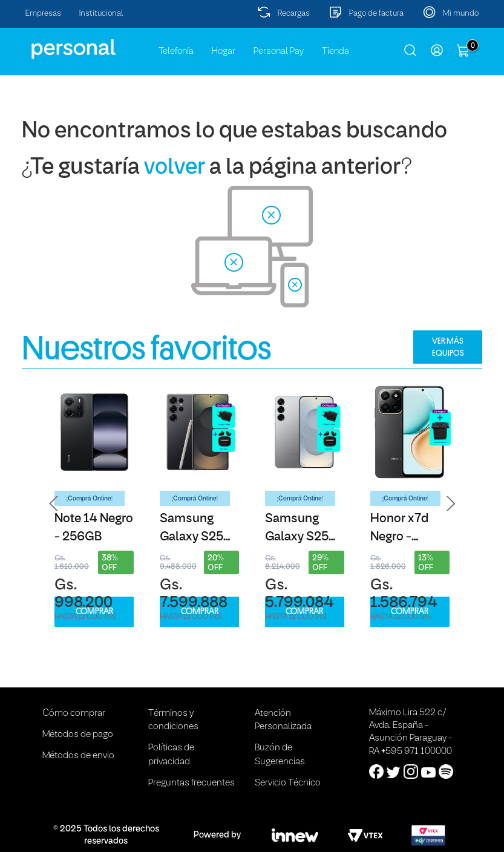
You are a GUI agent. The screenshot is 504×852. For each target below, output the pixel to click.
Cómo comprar (74, 713)
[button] (54, 503)
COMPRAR (94, 611)
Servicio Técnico (288, 783)
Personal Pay (279, 51)
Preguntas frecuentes (191, 783)
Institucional (101, 14)
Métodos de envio (78, 756)
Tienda (335, 51)
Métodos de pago (78, 735)
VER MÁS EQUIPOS (448, 347)
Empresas (43, 14)
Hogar (224, 51)
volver (175, 168)
